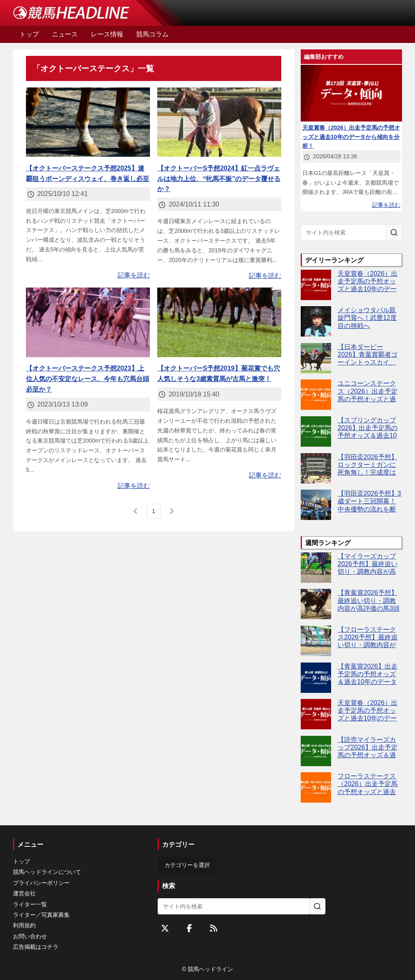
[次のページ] (171, 511)
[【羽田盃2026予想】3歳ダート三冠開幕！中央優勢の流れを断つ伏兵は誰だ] (316, 505)
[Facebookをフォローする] (189, 928)
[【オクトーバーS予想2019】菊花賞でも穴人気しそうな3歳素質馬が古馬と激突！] (219, 322)
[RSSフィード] (214, 928)
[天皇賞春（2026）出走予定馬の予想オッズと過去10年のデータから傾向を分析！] (316, 285)
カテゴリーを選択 (187, 865)
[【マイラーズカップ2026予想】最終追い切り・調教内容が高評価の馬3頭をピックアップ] (316, 568)
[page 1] (154, 511)
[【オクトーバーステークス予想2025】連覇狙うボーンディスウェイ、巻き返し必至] (88, 122)
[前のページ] (136, 511)
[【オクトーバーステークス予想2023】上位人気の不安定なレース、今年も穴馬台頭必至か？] (88, 322)
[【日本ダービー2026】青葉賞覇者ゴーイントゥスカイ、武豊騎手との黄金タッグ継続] (316, 358)
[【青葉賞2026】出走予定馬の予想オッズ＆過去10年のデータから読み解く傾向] (316, 678)
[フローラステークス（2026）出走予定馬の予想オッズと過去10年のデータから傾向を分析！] (316, 787)
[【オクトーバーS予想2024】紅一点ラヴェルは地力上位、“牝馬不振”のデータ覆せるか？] (219, 122)
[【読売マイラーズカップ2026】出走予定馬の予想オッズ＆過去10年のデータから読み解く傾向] (316, 751)
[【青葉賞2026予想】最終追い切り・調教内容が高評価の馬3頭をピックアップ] (316, 604)
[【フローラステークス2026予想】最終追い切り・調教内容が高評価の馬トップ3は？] (316, 641)
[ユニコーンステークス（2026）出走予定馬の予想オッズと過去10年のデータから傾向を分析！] (316, 395)
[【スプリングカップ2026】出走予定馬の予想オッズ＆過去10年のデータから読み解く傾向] (316, 431)
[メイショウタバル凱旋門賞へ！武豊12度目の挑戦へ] (316, 321)
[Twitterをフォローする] (165, 928)
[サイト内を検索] (394, 232)
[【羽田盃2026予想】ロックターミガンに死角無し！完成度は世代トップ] (316, 468)
